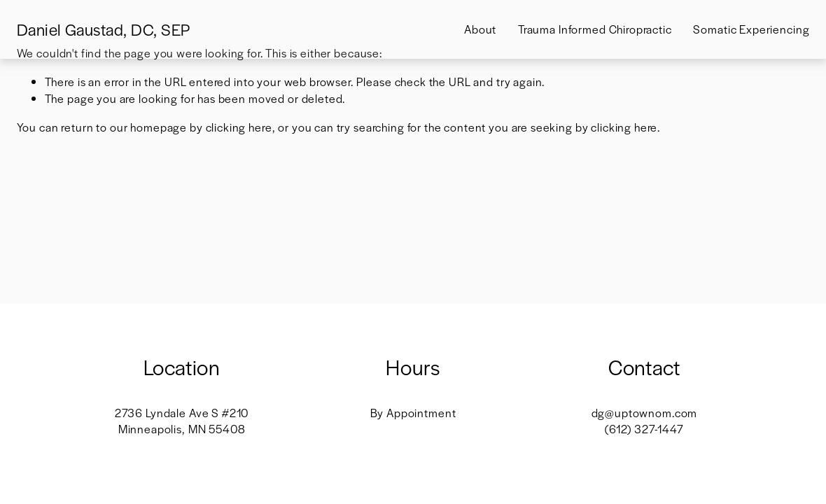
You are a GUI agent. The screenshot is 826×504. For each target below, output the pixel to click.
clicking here (239, 127)
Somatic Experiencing (751, 29)
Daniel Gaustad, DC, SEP (104, 29)
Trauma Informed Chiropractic (595, 29)
